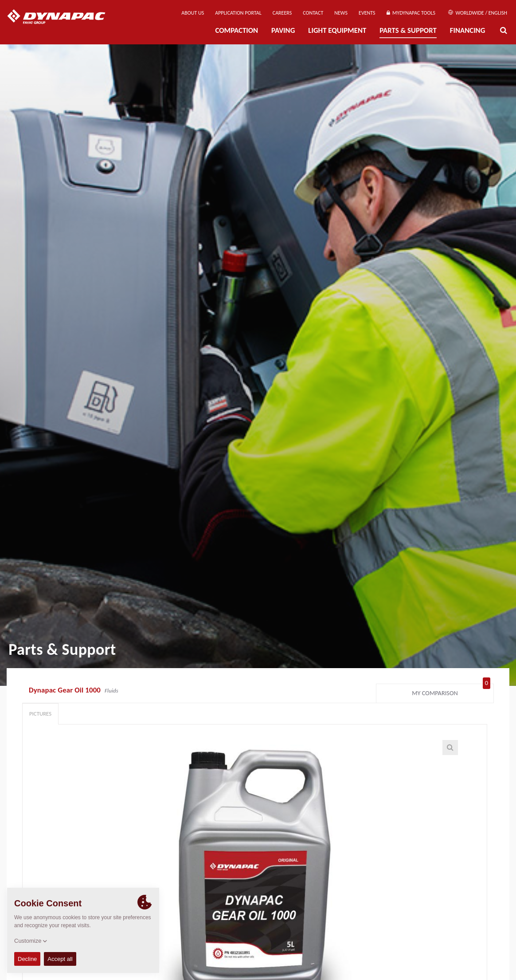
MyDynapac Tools (411, 13)
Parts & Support (408, 30)
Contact (313, 13)
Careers (282, 13)
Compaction (236, 30)
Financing (468, 30)
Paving (283, 30)
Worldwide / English (478, 13)
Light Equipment (337, 30)
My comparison (451, 691)
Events (367, 13)
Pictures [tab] (40, 714)
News (341, 13)
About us (193, 13)
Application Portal (238, 13)
